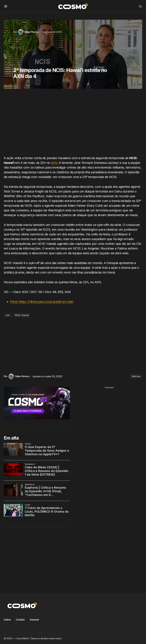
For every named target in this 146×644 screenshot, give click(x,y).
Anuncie (34, 620)
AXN (54, 163)
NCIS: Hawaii (22, 315)
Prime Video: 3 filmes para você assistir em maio (44, 302)
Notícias (136, 376)
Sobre (7, 620)
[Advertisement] (73, 124)
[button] (6, 6)
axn (8, 315)
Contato (20, 620)
